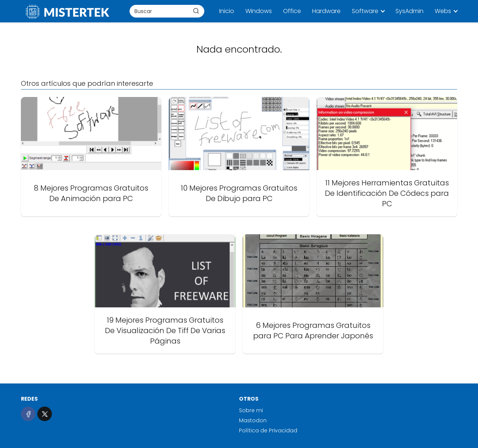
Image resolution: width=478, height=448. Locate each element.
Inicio (227, 11)
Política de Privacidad (268, 430)
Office (292, 11)
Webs (443, 11)
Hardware (326, 11)
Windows (259, 11)
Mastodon (253, 420)
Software (365, 11)
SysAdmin (409, 11)
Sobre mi (251, 410)
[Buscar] (196, 11)
